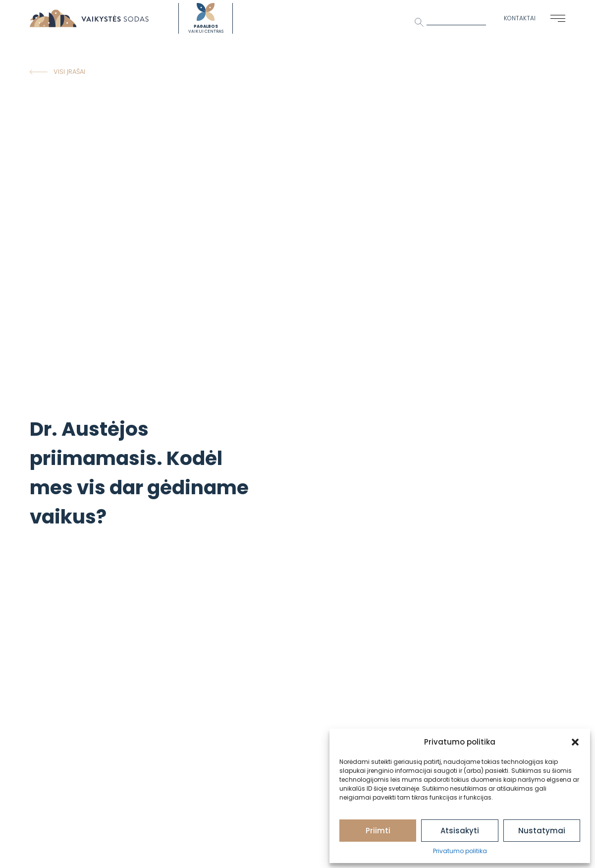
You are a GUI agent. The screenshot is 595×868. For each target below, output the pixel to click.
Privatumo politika (460, 851)
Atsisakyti (460, 831)
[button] (575, 742)
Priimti (378, 831)
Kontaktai (520, 18)
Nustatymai (542, 831)
